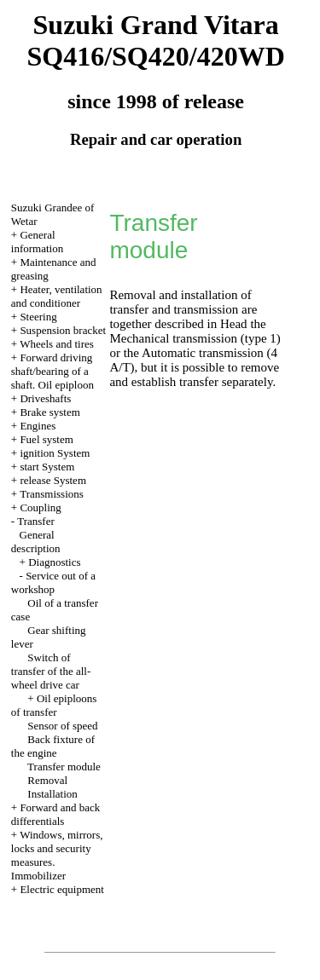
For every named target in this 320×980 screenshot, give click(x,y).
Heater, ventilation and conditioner (57, 296)
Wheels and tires (57, 344)
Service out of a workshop (53, 582)
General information (37, 242)
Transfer (36, 521)
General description (36, 542)
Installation (52, 794)
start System (47, 467)
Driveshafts (45, 398)
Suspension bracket (63, 330)
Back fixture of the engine (53, 746)
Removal (47, 780)
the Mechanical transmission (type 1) (195, 331)
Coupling (40, 507)
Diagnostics (54, 562)
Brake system (49, 412)
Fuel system (46, 439)
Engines (38, 426)
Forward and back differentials (55, 814)
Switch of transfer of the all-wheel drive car (51, 671)
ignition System (55, 453)
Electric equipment (62, 889)
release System (53, 480)
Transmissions (52, 494)
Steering (38, 317)
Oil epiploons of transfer (54, 705)
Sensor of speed (62, 726)
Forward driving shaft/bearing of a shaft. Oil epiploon (52, 371)
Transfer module (64, 767)
